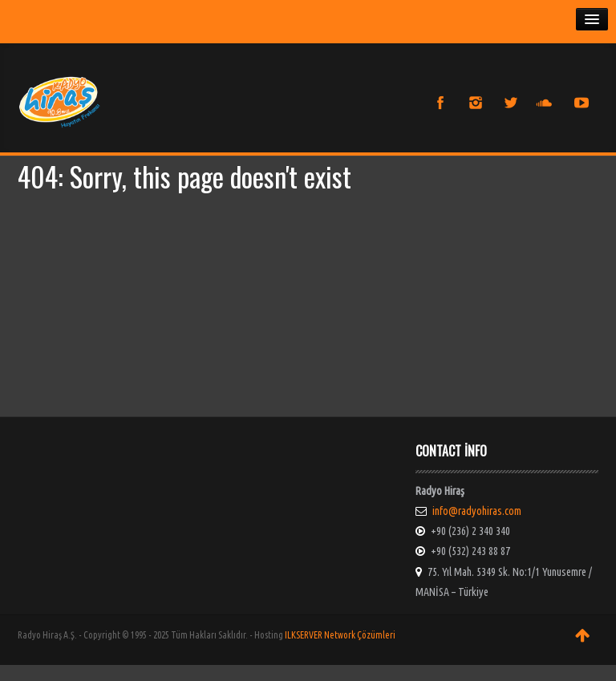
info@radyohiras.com (477, 511)
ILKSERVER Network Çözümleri (340, 635)
